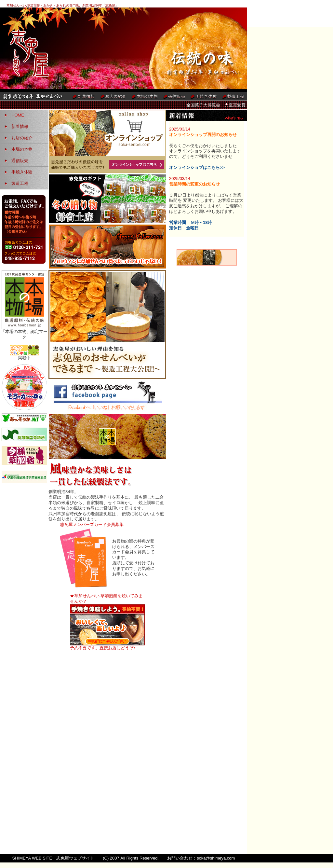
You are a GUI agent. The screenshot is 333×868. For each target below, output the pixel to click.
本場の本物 (22, 149)
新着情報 (20, 126)
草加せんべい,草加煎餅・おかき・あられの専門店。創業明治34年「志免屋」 (62, 5)
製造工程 (20, 183)
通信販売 (20, 161)
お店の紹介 (22, 138)
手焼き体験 (22, 172)
